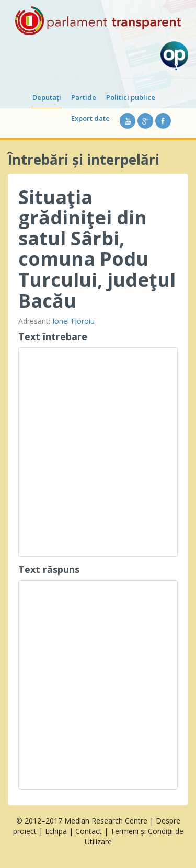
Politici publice (131, 97)
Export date (90, 118)
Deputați (47, 97)
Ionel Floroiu (73, 321)
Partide (84, 97)
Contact (89, 831)
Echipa (56, 831)
